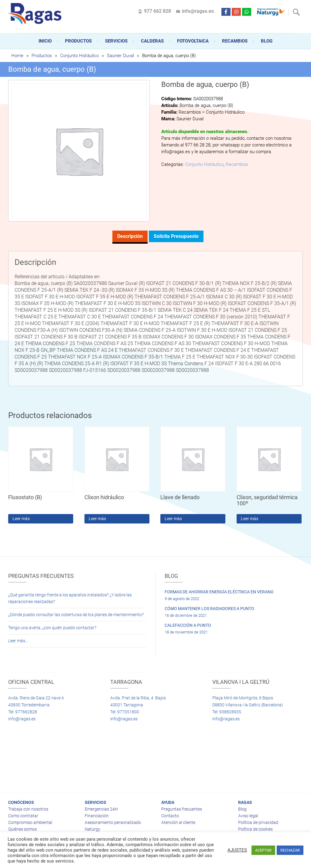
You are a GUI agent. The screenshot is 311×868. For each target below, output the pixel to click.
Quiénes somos (22, 829)
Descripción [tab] (130, 236)
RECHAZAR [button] (290, 850)
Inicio (45, 41)
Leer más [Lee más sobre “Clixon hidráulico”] (97, 519)
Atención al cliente (178, 822)
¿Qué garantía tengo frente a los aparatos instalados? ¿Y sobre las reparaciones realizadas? (70, 598)
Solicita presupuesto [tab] (176, 236)
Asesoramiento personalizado (113, 822)
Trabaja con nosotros (28, 809)
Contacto (170, 816)
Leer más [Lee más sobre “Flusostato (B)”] (21, 519)
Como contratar (23, 816)
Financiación (97, 816)
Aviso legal (248, 816)
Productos (78, 41)
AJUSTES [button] (237, 850)
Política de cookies (255, 829)
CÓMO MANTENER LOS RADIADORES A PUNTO (209, 609)
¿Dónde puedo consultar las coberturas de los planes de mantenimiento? (76, 615)
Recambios (235, 41)
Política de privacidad (258, 822)
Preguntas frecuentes (182, 809)
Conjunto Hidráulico (79, 56)
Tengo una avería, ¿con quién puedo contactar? (52, 628)
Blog (267, 41)
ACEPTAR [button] (263, 850)
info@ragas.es (198, 11)
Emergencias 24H (101, 809)
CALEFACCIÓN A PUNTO (188, 625)
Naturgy (92, 829)
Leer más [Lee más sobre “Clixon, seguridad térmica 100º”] (249, 519)
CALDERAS (152, 41)
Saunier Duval (120, 56)
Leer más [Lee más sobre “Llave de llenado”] (173, 519)
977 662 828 (157, 11)
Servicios (116, 41)
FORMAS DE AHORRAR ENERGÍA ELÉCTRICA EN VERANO (219, 592)
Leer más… (18, 641)
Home (17, 56)
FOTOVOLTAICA (193, 41)
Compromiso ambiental (30, 822)
